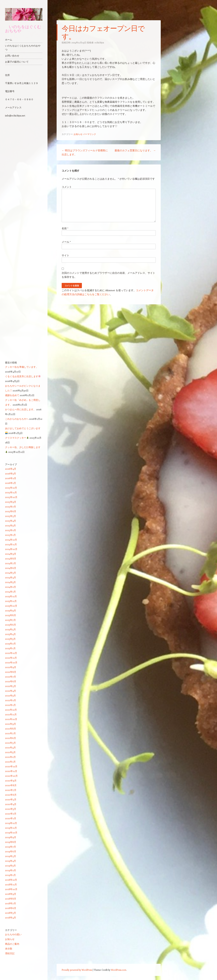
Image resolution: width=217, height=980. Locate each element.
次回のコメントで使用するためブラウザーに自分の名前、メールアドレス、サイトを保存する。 (108, 275)
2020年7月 (11, 790)
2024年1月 (10, 592)
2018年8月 (11, 899)
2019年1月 (10, 875)
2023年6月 (11, 625)
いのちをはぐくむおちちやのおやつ (23, 48)
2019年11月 (11, 828)
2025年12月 (11, 488)
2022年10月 (11, 662)
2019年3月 (10, 866)
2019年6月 (11, 851)
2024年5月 (11, 573)
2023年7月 (10, 620)
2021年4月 (10, 747)
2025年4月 (11, 521)
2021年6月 (11, 738)
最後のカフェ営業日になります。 (135, 150)
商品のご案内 (12, 944)
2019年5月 (11, 856)
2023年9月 (11, 610)
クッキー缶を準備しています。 (22, 367)
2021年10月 (11, 719)
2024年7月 (11, 563)
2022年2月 (11, 700)
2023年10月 (11, 606)
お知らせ (78, 134)
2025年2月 (11, 530)
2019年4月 (11, 861)
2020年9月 (11, 781)
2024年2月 (11, 587)
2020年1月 (11, 818)
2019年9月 (11, 837)
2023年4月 (10, 634)
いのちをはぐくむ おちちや (23, 29)
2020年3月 (11, 809)
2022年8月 (11, 672)
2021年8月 (11, 729)
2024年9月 (11, 554)
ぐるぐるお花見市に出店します (23, 376)
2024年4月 (11, 577)
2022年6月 (11, 681)
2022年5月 (11, 686)
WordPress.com (119, 970)
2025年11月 (11, 492)
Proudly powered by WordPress (77, 970)
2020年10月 (11, 776)
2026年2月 (11, 478)
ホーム (9, 40)
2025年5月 (11, 516)
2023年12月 (11, 596)
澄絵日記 (10, 953)
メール (66, 242)
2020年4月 (11, 804)
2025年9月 (11, 502)
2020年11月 (11, 771)
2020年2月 (11, 814)
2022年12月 (11, 653)
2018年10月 (11, 889)
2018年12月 (11, 880)
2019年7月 (11, 847)
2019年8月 (11, 842)
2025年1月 (10, 535)
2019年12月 (11, 823)
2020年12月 (11, 766)
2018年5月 (11, 913)
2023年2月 (10, 644)
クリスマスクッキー (17, 438)
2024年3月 (10, 582)
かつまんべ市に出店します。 (20, 409)
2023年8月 (11, 615)
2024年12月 (11, 540)
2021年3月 (10, 752)
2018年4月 (11, 917)
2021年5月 (10, 743)
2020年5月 (11, 799)
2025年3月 (10, 525)
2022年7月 (11, 677)
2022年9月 (11, 667)
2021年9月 (11, 724)
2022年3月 (10, 695)
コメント (67, 187)
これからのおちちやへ (17, 419)
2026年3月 (11, 473)
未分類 (9, 949)
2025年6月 (11, 511)
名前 (65, 228)
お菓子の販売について (17, 62)
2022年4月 (11, 691)
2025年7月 (11, 507)
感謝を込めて (12, 395)
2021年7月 (10, 733)
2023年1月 (10, 648)
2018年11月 (11, 884)
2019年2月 (11, 870)
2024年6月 (11, 568)
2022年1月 (10, 705)
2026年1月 (11, 483)
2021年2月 (10, 757)
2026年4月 (11, 469)
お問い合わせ (12, 56)
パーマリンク (89, 134)
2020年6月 (11, 795)
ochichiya (99, 42)
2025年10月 (11, 497)
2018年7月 (11, 903)
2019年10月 (11, 832)
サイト (65, 255)
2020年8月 (11, 785)
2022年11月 (11, 658)
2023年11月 (11, 601)
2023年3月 (10, 639)
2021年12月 (11, 710)
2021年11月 (11, 714)
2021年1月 (10, 762)
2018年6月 (11, 908)
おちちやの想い (13, 934)
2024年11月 (11, 544)
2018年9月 (11, 894)
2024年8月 (11, 558)
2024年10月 (11, 549)
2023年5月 (10, 629)
